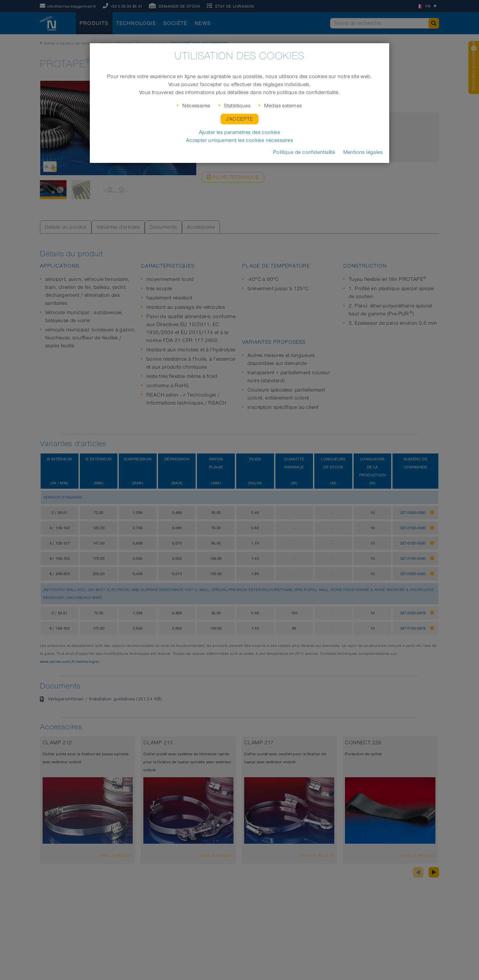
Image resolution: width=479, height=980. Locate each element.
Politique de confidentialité (304, 152)
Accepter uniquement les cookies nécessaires (239, 140)
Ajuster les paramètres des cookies (240, 132)
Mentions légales (363, 152)
